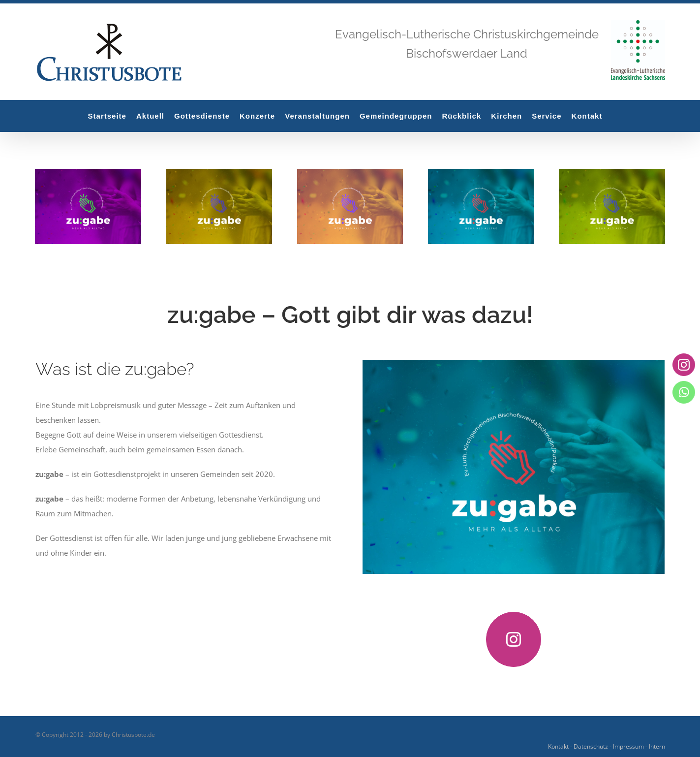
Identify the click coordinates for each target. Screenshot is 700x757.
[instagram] (514, 639)
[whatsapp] (684, 392)
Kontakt (558, 746)
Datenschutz (591, 746)
